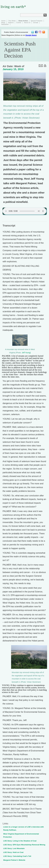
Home (3, 21)
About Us (27, 23)
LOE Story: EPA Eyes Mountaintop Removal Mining (24, 845)
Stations (11, 23)
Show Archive (23, 21)
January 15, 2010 (13, 69)
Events (19, 23)
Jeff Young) (26, 353)
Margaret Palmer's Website (14, 860)
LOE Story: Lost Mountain (14, 848)
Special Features (36, 21)
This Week (12, 21)
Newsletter (5, 24)
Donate (36, 23)
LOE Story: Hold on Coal (13, 852)
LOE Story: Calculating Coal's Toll (17, 856)
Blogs (3, 23)
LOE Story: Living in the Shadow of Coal (20, 841)
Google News (31, 35)
